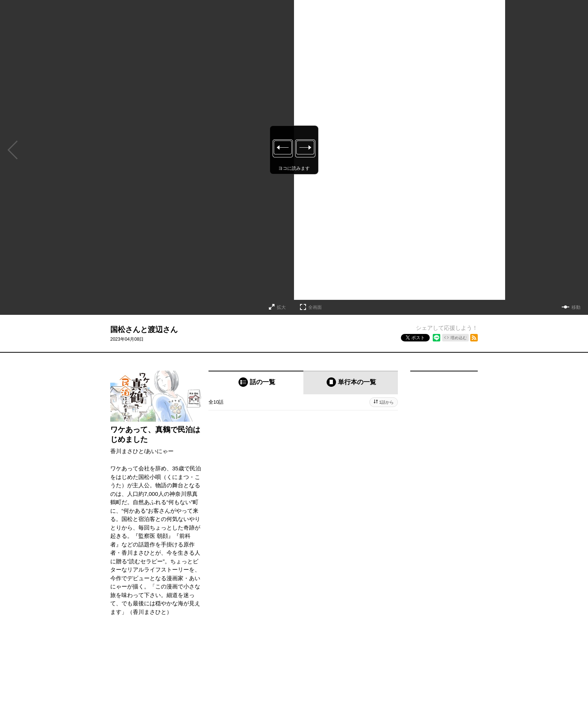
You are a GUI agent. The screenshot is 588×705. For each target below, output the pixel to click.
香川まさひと (127, 451)
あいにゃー (160, 451)
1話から (386, 402)
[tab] (256, 382)
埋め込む (459, 338)
